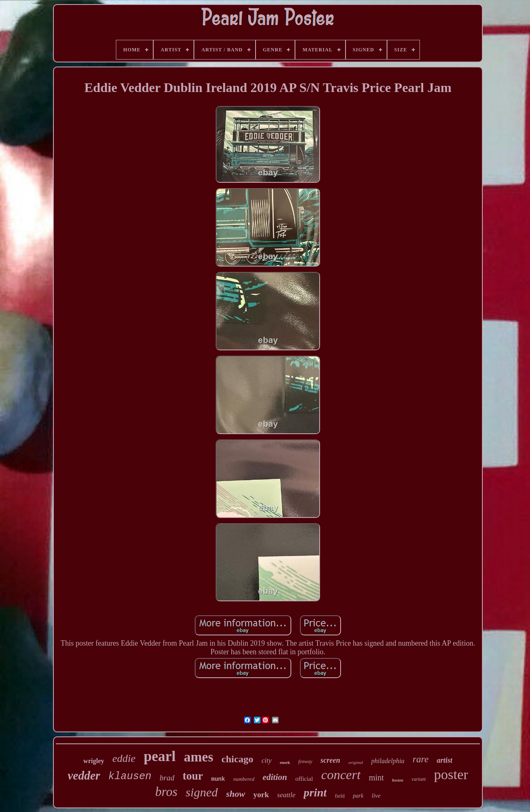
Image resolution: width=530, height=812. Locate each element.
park (358, 796)
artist (445, 760)
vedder (84, 775)
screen (330, 760)
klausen (130, 776)
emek (285, 762)
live (376, 796)
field (340, 796)
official (304, 779)
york (261, 795)
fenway (305, 761)
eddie (124, 758)
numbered (244, 779)
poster (451, 774)
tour (193, 776)
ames (199, 757)
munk (218, 779)
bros (166, 792)
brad (167, 778)
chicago (237, 759)
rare (421, 759)
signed (202, 792)
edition (275, 777)
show (235, 794)
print (315, 792)
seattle (286, 795)
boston (397, 780)
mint (377, 777)
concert (341, 775)
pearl (160, 756)
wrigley (94, 761)
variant (419, 779)
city (266, 760)
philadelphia (388, 761)
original (356, 762)
